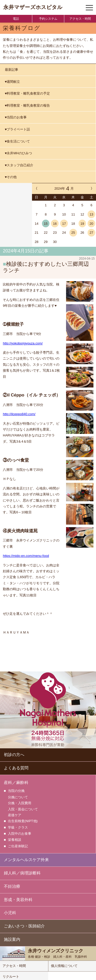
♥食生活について (18, 141)
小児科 (10, 911)
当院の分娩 (16, 790)
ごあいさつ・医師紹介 (24, 924)
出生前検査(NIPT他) (23, 820)
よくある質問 (16, 767)
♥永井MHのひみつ (18, 153)
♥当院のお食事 (16, 117)
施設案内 (12, 937)
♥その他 (11, 177)
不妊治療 (12, 884)
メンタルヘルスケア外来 (26, 858)
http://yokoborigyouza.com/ (23, 343)
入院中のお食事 (20, 832)
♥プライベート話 (18, 129)
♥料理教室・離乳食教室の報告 (28, 105)
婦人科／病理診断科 (22, 871)
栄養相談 (15, 838)
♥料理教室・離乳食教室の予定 (28, 93)
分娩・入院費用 (20, 802)
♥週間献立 (13, 82)
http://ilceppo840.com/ (19, 414)
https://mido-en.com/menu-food (26, 555)
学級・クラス (18, 826)
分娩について (18, 796)
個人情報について (64, 964)
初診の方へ (14, 754)
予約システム (48, 19)
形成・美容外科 (18, 898)
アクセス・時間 (80, 19)
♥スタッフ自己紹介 (19, 165)
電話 (16, 19)
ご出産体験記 (18, 844)
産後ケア (15, 814)
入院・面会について (23, 808)
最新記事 (12, 70)
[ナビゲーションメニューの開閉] (89, 8)
